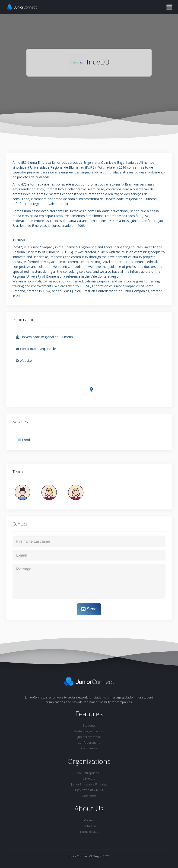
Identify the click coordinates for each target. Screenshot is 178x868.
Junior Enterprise (89, 737)
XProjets (89, 778)
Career (89, 820)
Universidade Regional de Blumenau (45, 337)
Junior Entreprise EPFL (89, 773)
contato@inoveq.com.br (36, 349)
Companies (89, 748)
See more (89, 796)
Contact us (89, 826)
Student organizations (89, 731)
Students (89, 725)
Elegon (97, 856)
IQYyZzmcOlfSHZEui (89, 790)
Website (24, 360)
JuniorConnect (79, 856)
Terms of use (89, 832)
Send (89, 609)
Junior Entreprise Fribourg (89, 784)
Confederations (89, 743)
